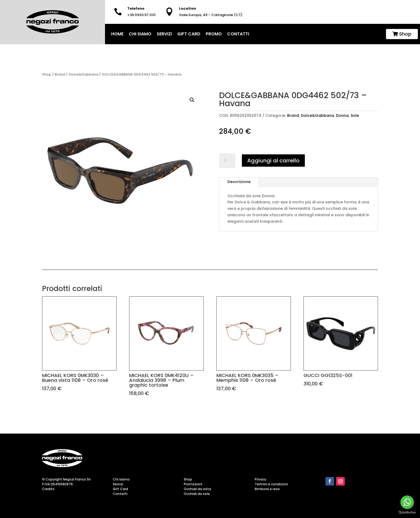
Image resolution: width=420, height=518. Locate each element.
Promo (214, 34)
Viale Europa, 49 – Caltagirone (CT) (211, 15)
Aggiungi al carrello (273, 161)
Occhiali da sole (197, 494)
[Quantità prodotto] (227, 161)
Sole (355, 115)
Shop (402, 34)
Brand (60, 74)
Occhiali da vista (197, 489)
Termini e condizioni (271, 484)
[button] (192, 100)
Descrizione (239, 182)
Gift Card (189, 34)
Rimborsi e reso (267, 489)
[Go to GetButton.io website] (407, 513)
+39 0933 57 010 (141, 15)
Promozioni (193, 484)
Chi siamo (140, 34)
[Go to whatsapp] (407, 502)
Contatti (238, 34)
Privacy (260, 479)
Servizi (164, 34)
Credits (48, 489)
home (117, 34)
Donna (342, 115)
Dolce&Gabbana (83, 74)
